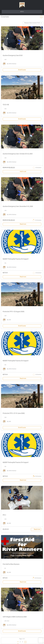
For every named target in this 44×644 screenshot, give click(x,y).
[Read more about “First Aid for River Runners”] (22, 582)
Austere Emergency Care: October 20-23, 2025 (18, 154)
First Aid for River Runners (11, 564)
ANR (10, 64)
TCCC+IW (6, 105)
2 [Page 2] (20, 642)
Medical (14, 64)
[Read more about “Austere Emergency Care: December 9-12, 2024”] (22, 224)
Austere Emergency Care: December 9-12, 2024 (18, 206)
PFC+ (4, 515)
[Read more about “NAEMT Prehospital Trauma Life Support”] (22, 277)
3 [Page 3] (22, 642)
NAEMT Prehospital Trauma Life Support (16, 259)
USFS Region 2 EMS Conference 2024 (15, 617)
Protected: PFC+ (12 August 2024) (14, 312)
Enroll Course (22, 70)
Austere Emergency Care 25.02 (13, 56)
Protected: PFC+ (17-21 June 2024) (14, 413)
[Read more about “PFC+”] (36, 529)
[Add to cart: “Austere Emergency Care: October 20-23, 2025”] (22, 172)
